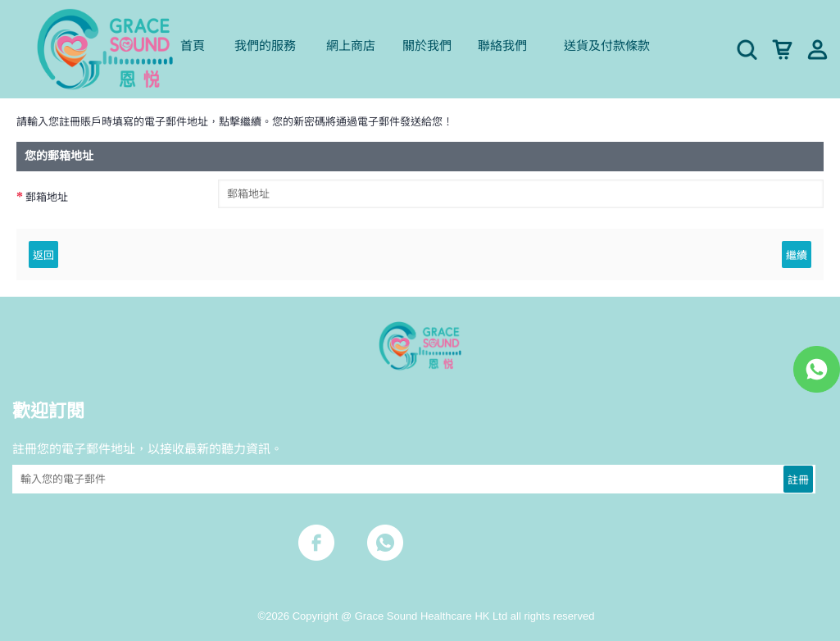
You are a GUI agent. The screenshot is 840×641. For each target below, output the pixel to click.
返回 (43, 254)
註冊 (798, 479)
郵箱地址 (47, 197)
